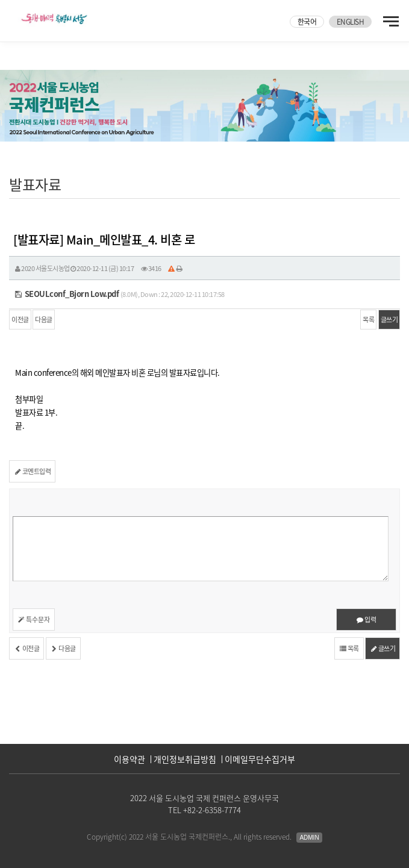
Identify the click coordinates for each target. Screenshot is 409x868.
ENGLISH (351, 22)
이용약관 (130, 759)
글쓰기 (389, 320)
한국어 (307, 22)
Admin (309, 838)
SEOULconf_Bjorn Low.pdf (67, 294)
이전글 (20, 320)
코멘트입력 (32, 471)
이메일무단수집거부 (260, 759)
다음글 (44, 320)
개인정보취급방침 (185, 759)
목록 (368, 320)
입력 (366, 620)
